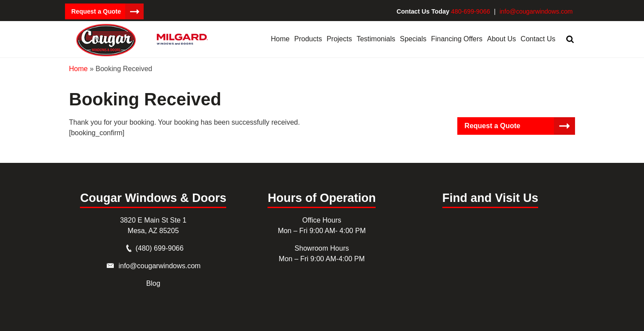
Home (78, 68)
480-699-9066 (472, 11)
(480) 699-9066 (159, 248)
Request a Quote (96, 11)
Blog (153, 283)
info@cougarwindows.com (537, 11)
